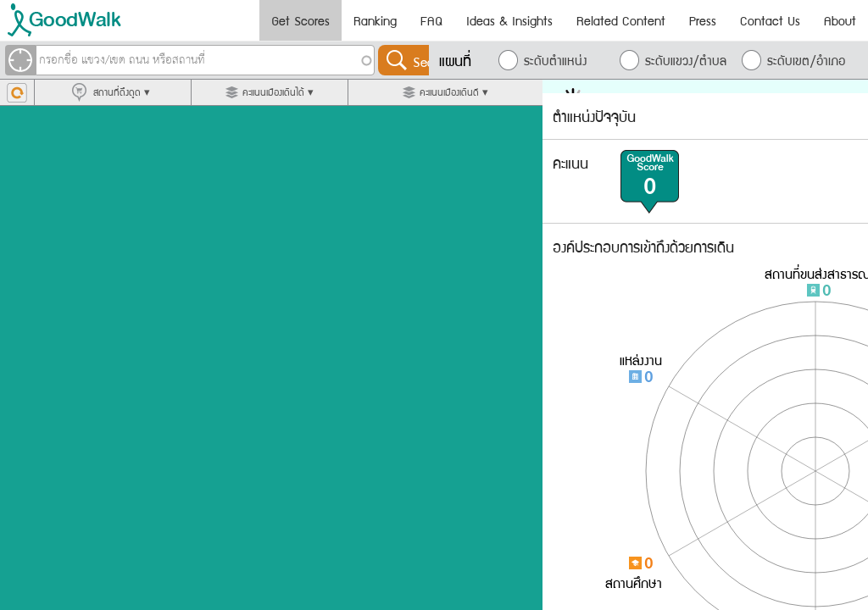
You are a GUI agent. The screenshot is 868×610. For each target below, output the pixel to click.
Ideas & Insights (509, 20)
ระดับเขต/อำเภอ (806, 60)
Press (703, 20)
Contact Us (770, 20)
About (840, 20)
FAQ (431, 20)
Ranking (375, 20)
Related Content (621, 20)
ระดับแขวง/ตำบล (686, 60)
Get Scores (300, 20)
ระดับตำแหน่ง (555, 60)
